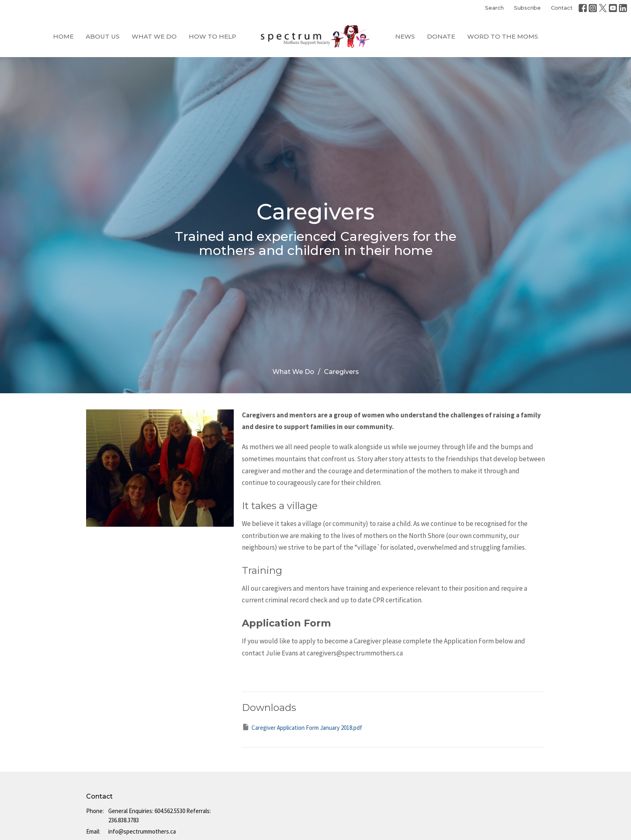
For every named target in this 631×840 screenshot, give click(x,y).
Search (494, 8)
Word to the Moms (503, 36)
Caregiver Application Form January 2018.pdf (302, 727)
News (405, 36)
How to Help (212, 36)
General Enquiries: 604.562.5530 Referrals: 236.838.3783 (160, 815)
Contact (562, 8)
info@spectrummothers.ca (142, 831)
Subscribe (527, 8)
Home (63, 36)
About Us (103, 36)
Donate (441, 36)
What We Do (154, 36)
